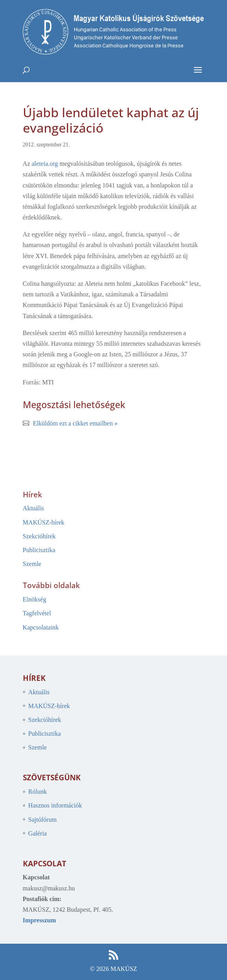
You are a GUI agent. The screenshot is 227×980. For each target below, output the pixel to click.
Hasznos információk (55, 805)
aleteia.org (46, 164)
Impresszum (39, 920)
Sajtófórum (43, 820)
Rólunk (38, 792)
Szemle (32, 564)
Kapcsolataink (41, 627)
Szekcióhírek (39, 536)
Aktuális (33, 508)
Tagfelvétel (37, 613)
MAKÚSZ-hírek (44, 522)
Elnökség (35, 599)
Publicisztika (39, 550)
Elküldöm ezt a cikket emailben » (75, 423)
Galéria (38, 833)
